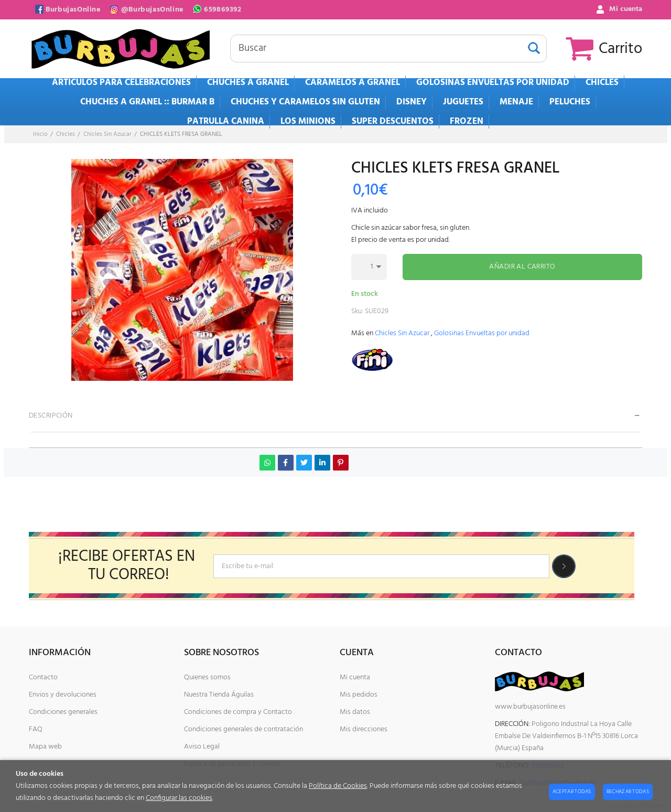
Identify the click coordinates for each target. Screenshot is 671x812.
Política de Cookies (338, 786)
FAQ (36, 729)
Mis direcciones (364, 729)
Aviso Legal (202, 747)
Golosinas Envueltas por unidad (482, 333)
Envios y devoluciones (63, 695)
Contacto (43, 677)
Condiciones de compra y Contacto (238, 712)
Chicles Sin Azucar (402, 333)
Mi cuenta (355, 677)
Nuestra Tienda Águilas (219, 695)
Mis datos (355, 712)
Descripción (51, 416)
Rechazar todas (628, 792)
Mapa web (45, 747)
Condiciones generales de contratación (243, 729)
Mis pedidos (359, 695)
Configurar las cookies (179, 798)
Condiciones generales (63, 712)
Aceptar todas (572, 792)
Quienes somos (207, 677)
